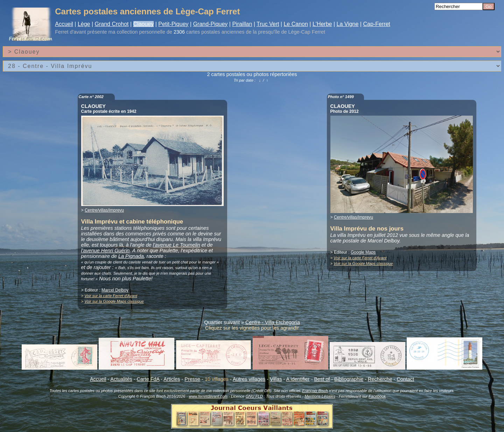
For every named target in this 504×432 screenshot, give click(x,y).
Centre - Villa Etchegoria (273, 322)
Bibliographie (349, 379)
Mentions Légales (320, 396)
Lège (84, 24)
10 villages (217, 379)
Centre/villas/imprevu (104, 210)
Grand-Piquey (211, 24)
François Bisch (315, 391)
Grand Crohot (112, 24)
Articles (172, 379)
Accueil (64, 24)
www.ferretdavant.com (208, 396)
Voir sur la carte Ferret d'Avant (111, 296)
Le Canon (296, 24)
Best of (322, 379)
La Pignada (131, 256)
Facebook (377, 396)
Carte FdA (148, 379)
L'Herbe (322, 24)
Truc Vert (268, 24)
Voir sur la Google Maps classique (114, 301)
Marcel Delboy (115, 290)
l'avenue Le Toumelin (177, 245)
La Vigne (348, 24)
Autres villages (249, 379)
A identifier (298, 379)
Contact (405, 379)
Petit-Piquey (173, 24)
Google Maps (363, 252)
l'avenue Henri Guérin (106, 251)
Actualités (121, 379)
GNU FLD (254, 396)
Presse (192, 379)
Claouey (144, 24)
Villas (276, 379)
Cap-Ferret (376, 24)
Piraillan (242, 24)
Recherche (380, 379)
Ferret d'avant (70, 32)
